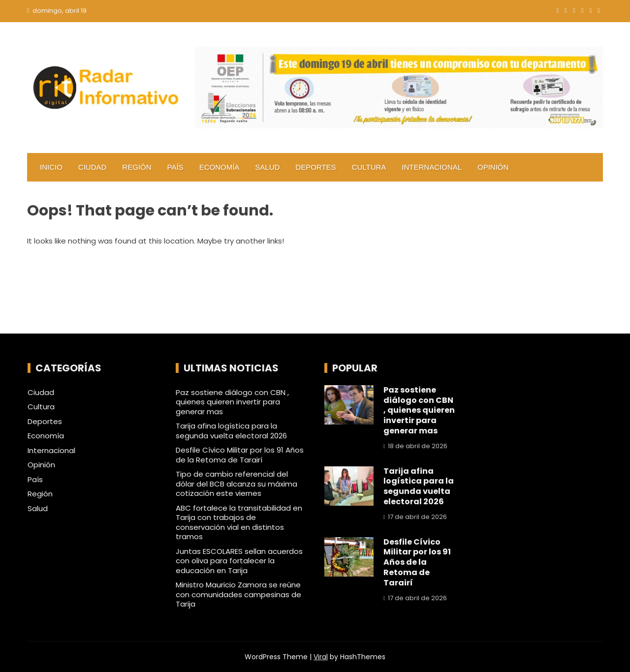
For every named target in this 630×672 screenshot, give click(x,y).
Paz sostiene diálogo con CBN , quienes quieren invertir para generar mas (232, 402)
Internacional (432, 167)
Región (137, 167)
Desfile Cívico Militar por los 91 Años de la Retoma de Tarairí (240, 455)
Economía (220, 167)
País (175, 167)
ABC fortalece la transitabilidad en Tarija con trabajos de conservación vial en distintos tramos (239, 522)
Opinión (493, 167)
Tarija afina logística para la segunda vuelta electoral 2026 (231, 431)
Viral (321, 657)
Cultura (369, 167)
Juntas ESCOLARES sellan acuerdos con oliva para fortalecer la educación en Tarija (239, 561)
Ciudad (93, 167)
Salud (267, 167)
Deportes (315, 167)
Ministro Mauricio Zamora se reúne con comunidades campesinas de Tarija (238, 594)
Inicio (51, 167)
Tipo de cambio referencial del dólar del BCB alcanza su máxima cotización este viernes (236, 484)
